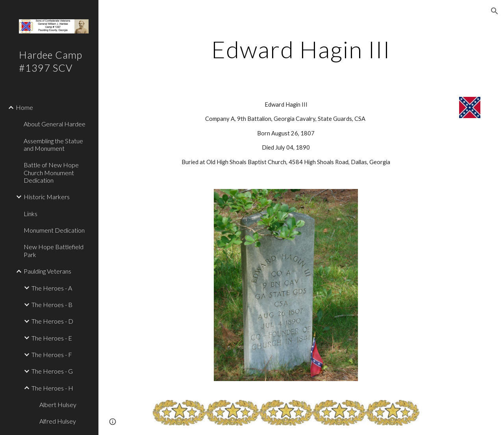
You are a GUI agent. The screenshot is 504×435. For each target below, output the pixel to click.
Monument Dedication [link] (54, 230)
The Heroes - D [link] (52, 321)
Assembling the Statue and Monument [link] (53, 144)
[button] (495, 11)
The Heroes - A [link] (52, 288)
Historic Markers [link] (47, 197)
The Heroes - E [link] (52, 338)
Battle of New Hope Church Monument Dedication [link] (51, 172)
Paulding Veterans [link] (47, 271)
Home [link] (24, 107)
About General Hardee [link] (55, 124)
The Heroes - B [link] (52, 304)
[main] (301, 49)
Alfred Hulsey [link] (58, 421)
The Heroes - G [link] (52, 371)
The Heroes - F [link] (52, 354)
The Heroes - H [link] (52, 388)
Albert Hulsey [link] (58, 404)
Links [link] (31, 214)
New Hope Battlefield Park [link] (54, 250)
